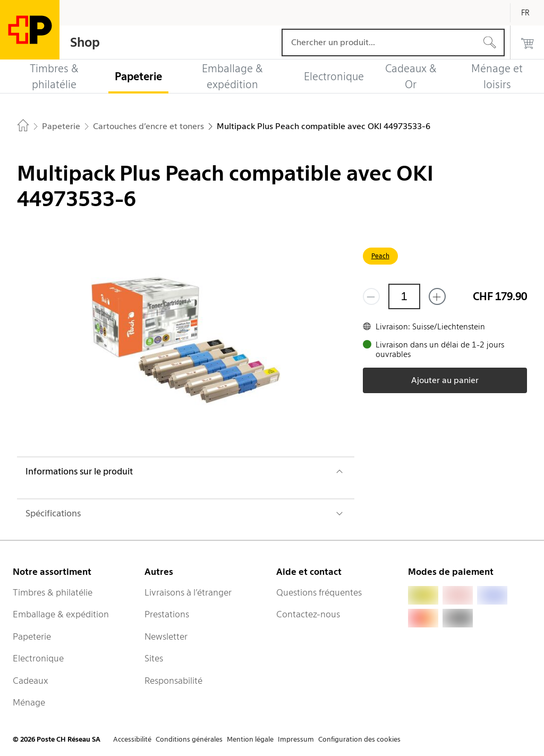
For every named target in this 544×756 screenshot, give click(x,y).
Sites (154, 658)
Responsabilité (173, 681)
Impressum (296, 739)
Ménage (29, 702)
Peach (380, 256)
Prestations (167, 614)
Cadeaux (31, 681)
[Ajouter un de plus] (437, 296)
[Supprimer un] (371, 296)
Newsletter (166, 636)
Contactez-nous (308, 614)
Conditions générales (189, 739)
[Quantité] (404, 296)
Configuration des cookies (359, 739)
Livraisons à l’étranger (188, 592)
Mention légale (250, 739)
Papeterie (32, 636)
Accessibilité (132, 739)
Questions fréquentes (319, 592)
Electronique (38, 658)
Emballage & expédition (61, 614)
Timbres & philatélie (53, 592)
